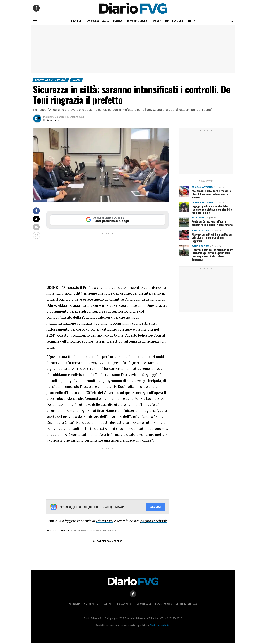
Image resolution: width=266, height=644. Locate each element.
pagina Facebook (153, 521)
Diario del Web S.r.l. (160, 626)
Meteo (192, 20)
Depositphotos (164, 604)
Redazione (53, 120)
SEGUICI (156, 507)
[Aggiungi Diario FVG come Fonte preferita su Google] (108, 220)
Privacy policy (125, 604)
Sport (156, 20)
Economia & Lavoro (137, 20)
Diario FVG (104, 521)
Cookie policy (144, 604)
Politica (118, 20)
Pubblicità (74, 604)
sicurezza (110, 531)
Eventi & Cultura (174, 20)
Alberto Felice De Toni (88, 531)
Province (76, 20)
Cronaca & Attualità (98, 20)
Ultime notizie (92, 604)
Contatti (108, 604)
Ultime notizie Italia (187, 604)
